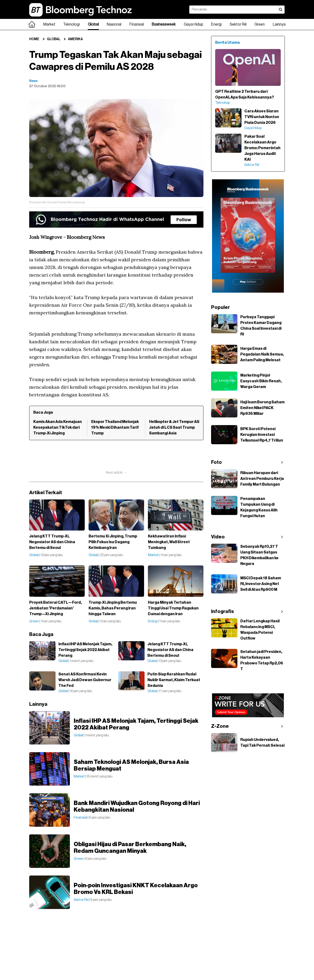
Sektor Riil (238, 24)
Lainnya (279, 24)
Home (34, 39)
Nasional (114, 24)
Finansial (137, 24)
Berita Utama (227, 43)
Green (260, 24)
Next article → (116, 472)
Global (93, 24)
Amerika (75, 39)
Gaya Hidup (193, 24)
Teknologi (71, 24)
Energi (216, 24)
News (34, 81)
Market (49, 24)
